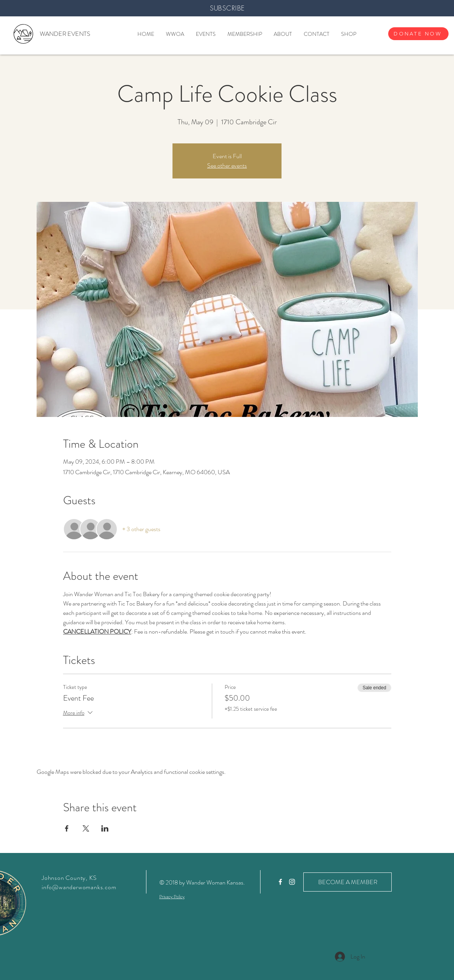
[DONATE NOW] (418, 34)
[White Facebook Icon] (280, 882)
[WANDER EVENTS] (65, 34)
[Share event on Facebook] (67, 828)
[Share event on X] (86, 828)
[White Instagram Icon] (292, 882)
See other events (227, 165)
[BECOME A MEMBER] (348, 882)
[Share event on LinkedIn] (105, 828)
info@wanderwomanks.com (79, 887)
